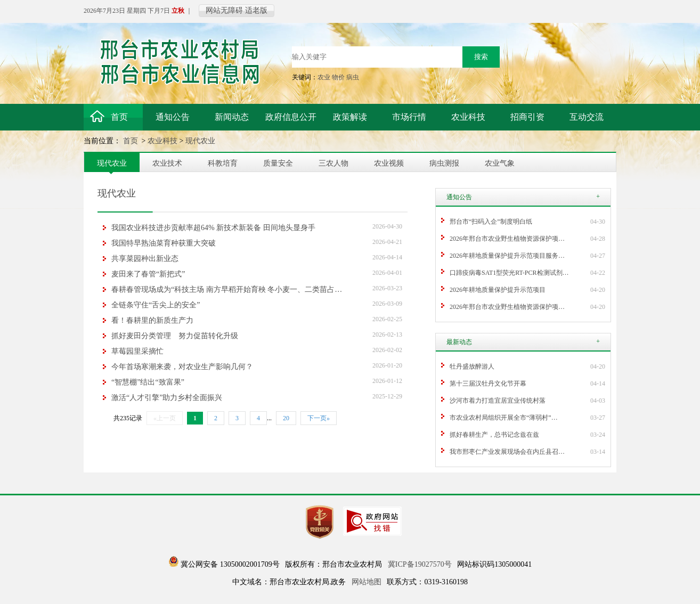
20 (286, 418)
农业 (324, 77)
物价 (338, 77)
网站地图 (367, 582)
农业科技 (162, 141)
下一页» (319, 418)
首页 (132, 141)
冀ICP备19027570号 (420, 564)
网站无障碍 (224, 10)
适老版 (256, 10)
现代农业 (200, 141)
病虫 (353, 77)
